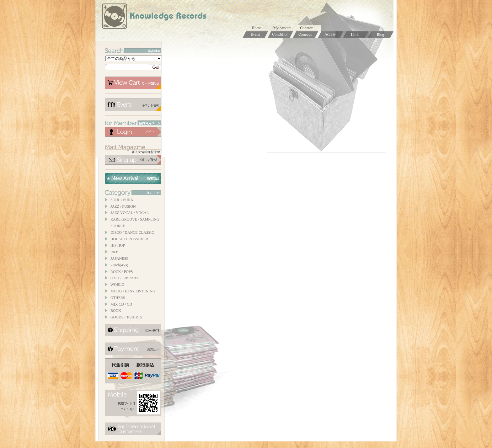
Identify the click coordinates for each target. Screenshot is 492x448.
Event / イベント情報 (255, 35)
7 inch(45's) (119, 265)
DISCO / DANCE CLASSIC (132, 232)
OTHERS (118, 298)
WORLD (117, 285)
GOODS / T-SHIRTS (126, 317)
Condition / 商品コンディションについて (281, 35)
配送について (133, 330)
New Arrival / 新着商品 (133, 179)
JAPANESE (120, 259)
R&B (114, 252)
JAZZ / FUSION (123, 206)
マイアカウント (284, 28)
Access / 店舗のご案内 (331, 35)
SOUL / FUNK (122, 200)
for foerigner (133, 429)
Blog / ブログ (381, 35)
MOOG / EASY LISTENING (133, 291)
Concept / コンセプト (306, 35)
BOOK (116, 311)
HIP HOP (118, 245)
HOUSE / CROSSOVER (129, 239)
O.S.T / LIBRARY (125, 278)
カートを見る (133, 83)
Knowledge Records (153, 17)
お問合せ (309, 28)
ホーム (259, 28)
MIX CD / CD (121, 304)
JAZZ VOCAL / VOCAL (130, 213)
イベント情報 (133, 105)
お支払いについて (133, 349)
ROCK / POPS (122, 272)
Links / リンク (356, 35)
